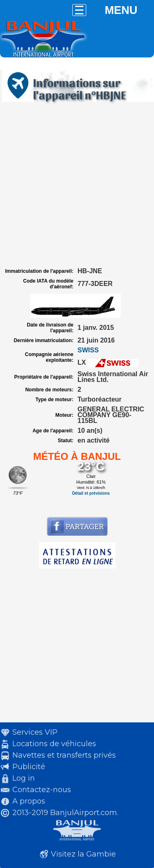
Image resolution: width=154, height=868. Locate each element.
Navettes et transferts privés (64, 755)
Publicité (29, 767)
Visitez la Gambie (83, 854)
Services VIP (35, 732)
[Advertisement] (77, 185)
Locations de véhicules (54, 744)
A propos (29, 801)
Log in (24, 778)
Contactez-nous (42, 790)
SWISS (88, 350)
